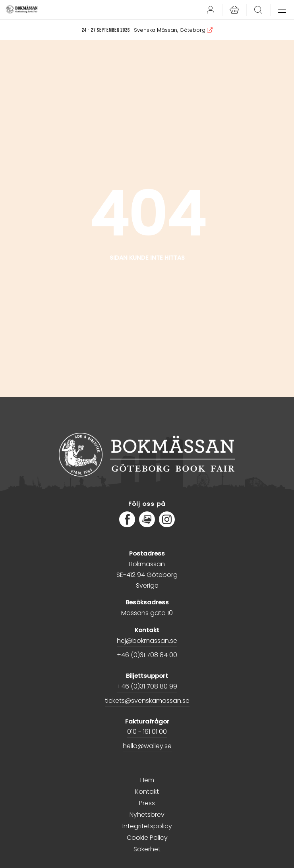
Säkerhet (147, 849)
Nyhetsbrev (147, 815)
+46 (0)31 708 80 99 (147, 686)
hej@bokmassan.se (147, 641)
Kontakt (147, 792)
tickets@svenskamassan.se (147, 701)
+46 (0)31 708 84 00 (147, 655)
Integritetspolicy (147, 826)
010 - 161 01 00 (147, 732)
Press (147, 803)
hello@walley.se (147, 746)
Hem (147, 780)
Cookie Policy (147, 838)
